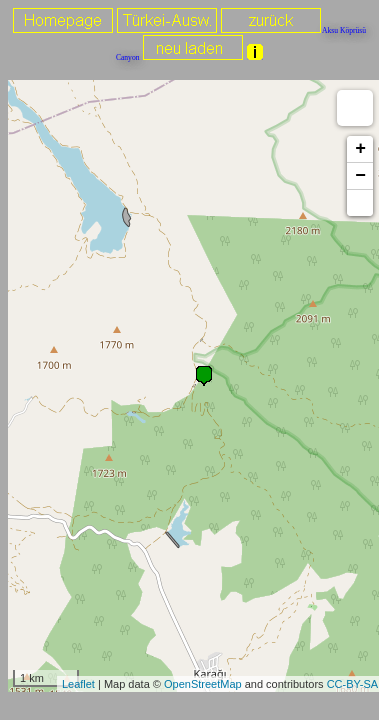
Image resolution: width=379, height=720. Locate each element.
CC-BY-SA (353, 684)
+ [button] (360, 149)
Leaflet (78, 684)
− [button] (360, 176)
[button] (360, 203)
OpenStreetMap (203, 684)
